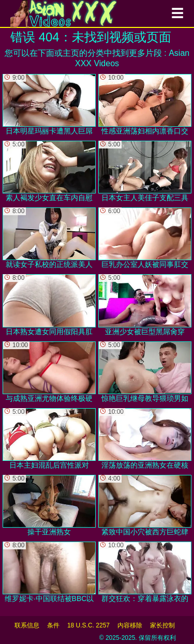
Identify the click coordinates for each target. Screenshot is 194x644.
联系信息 (27, 625)
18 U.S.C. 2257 (88, 625)
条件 (53, 625)
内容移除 (130, 625)
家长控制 (162, 625)
